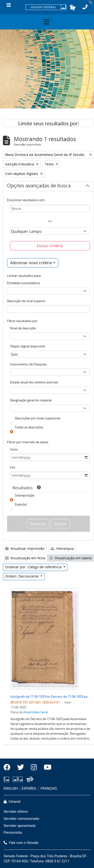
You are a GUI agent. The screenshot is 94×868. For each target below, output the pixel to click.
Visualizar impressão (25, 548)
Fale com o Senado (21, 843)
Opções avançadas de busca (39, 186)
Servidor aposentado (20, 826)
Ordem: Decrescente (22, 576)
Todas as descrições (29, 427)
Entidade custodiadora (23, 283)
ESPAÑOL (29, 789)
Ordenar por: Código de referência (34, 567)
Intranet (12, 802)
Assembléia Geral (36, 712)
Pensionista (13, 833)
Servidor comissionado (21, 819)
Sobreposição (25, 495)
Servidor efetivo (16, 812)
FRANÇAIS (49, 789)
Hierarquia (62, 548)
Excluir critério (50, 246)
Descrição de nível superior (26, 301)
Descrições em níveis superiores (38, 418)
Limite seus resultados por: (49, 123)
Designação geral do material (31, 400)
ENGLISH (11, 789)
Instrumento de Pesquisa (28, 364)
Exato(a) (21, 504)
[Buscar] (50, 208)
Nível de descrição (23, 328)
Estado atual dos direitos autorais (34, 382)
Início (14, 449)
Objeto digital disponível (27, 346)
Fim (13, 467)
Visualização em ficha (25, 558)
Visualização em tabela (71, 558)
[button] (73, 7)
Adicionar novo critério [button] (31, 263)
